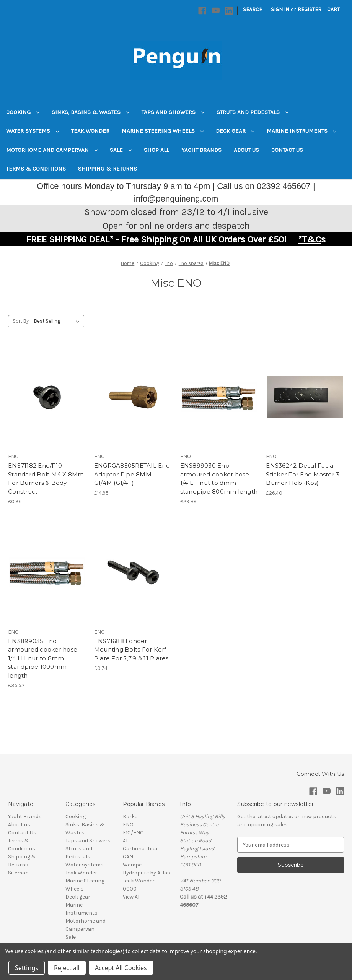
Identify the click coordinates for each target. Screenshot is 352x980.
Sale (121, 150)
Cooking (23, 112)
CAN (128, 857)
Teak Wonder (90, 131)
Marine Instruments (301, 131)
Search (253, 9)
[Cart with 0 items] (333, 9)
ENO (128, 825)
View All (132, 897)
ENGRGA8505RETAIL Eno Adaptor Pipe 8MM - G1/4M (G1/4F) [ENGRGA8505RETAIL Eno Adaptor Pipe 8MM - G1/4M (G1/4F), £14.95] (132, 474)
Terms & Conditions (36, 169)
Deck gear (235, 131)
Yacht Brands (201, 150)
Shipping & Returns (108, 169)
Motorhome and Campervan (52, 150)
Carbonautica (140, 849)
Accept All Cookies (121, 968)
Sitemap (18, 873)
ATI (126, 841)
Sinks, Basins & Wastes (90, 112)
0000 (130, 889)
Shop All (156, 150)
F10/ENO (133, 833)
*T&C (310, 239)
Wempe (132, 865)
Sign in (280, 9)
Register (310, 9)
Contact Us (287, 150)
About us (246, 150)
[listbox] (58, 321)
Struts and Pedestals (253, 112)
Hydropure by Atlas (147, 873)
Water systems (33, 131)
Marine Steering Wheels (163, 131)
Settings (27, 968)
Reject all (67, 968)
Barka (130, 817)
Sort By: (21, 321)
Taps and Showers (173, 112)
